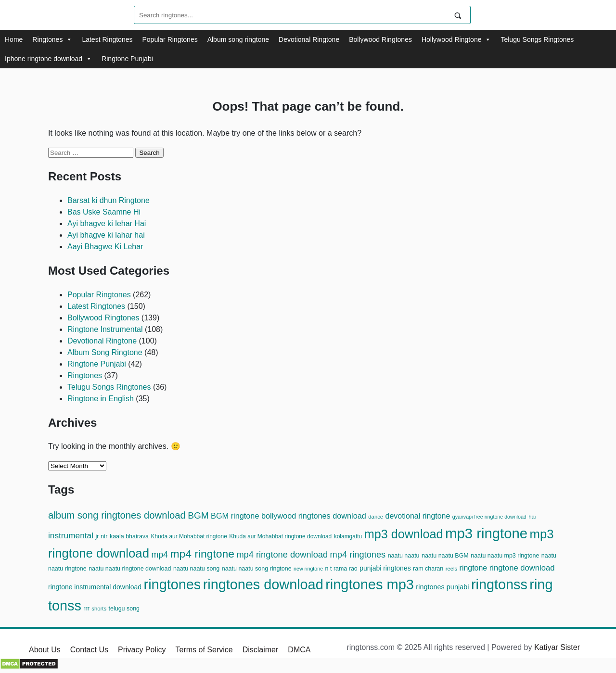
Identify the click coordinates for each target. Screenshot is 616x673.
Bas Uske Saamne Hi (104, 212)
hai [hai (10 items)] (532, 517)
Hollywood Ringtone (456, 39)
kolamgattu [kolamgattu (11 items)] (348, 536)
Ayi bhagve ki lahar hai (106, 235)
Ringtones (52, 39)
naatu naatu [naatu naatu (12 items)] (404, 556)
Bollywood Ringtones (380, 39)
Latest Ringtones (107, 39)
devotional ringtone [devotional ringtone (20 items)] (418, 516)
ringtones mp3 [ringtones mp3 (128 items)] (370, 584)
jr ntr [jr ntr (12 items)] (102, 536)
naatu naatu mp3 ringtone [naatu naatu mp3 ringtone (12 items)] (505, 556)
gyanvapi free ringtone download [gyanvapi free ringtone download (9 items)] (489, 517)
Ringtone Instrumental (105, 329)
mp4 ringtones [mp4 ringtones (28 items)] (358, 554)
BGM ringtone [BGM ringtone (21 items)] (235, 516)
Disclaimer (261, 650)
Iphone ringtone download (48, 59)
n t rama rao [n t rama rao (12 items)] (341, 569)
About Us (45, 650)
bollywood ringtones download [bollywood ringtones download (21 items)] (314, 516)
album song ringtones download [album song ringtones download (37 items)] (117, 515)
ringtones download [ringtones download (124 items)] (263, 584)
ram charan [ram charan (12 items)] (428, 569)
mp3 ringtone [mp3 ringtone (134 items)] (486, 533)
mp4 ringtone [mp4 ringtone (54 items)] (202, 554)
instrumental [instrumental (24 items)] (71, 535)
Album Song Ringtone (105, 352)
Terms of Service (204, 650)
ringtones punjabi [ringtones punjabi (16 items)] (442, 587)
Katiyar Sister (557, 647)
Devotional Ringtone (309, 39)
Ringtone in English (101, 399)
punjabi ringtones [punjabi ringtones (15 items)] (385, 568)
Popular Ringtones (170, 39)
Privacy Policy (142, 650)
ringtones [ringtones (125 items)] (173, 584)
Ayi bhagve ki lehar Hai (107, 223)
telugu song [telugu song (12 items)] (124, 609)
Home (14, 39)
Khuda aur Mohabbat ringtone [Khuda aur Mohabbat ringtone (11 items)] (189, 536)
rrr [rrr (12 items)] (86, 609)
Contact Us (89, 650)
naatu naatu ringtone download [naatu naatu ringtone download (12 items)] (130, 569)
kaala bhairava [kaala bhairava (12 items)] (129, 536)
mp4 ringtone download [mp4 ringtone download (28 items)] (282, 554)
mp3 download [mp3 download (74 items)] (404, 534)
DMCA (299, 650)
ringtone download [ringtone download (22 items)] (522, 568)
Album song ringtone (238, 39)
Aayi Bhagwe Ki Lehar (105, 247)
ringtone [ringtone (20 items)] (474, 568)
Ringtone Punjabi (127, 59)
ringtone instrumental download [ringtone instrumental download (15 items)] (95, 587)
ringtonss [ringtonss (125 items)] (499, 584)
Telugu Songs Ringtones (537, 39)
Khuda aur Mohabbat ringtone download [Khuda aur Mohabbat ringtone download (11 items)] (280, 536)
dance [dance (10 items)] (376, 517)
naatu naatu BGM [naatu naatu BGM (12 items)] (445, 556)
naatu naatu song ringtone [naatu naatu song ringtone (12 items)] (257, 569)
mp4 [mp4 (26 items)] (160, 555)
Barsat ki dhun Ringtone (109, 200)
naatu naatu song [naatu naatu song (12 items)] (196, 569)
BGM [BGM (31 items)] (198, 515)
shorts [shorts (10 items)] (99, 609)
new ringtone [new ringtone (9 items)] (308, 569)
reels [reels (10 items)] (452, 569)
